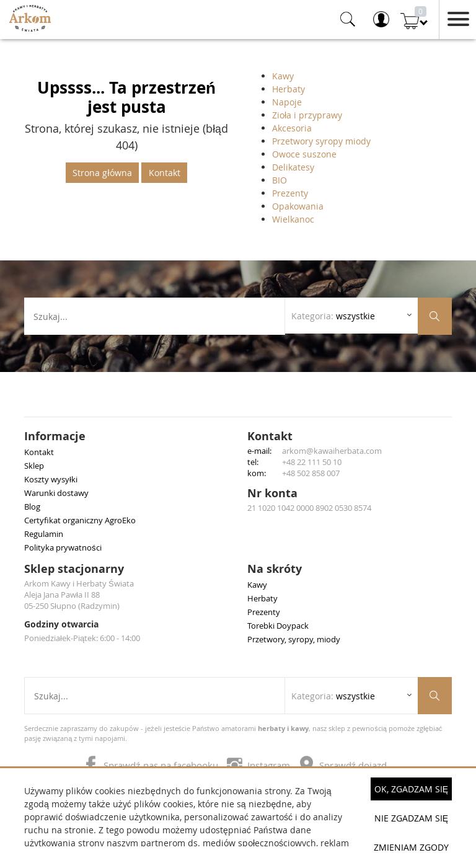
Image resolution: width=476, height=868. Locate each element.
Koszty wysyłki (51, 479)
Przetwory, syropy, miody (294, 639)
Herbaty (289, 89)
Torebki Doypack (278, 626)
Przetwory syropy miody (321, 141)
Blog (32, 507)
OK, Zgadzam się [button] (411, 789)
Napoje (287, 102)
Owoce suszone (304, 154)
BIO (280, 180)
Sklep (34, 466)
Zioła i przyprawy (307, 115)
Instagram (260, 765)
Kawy (283, 76)
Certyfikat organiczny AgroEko (80, 520)
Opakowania (298, 206)
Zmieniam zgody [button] (411, 847)
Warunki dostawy (56, 493)
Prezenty (290, 193)
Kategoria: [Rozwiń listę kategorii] (333, 316)
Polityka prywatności (63, 547)
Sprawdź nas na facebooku (152, 765)
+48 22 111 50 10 (312, 462)
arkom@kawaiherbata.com (332, 451)
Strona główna (102, 173)
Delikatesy (293, 167)
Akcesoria (292, 128)
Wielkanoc (293, 219)
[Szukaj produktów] (435, 316)
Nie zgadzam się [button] (411, 818)
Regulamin (44, 534)
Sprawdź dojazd (343, 765)
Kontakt (165, 173)
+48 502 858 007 (311, 473)
